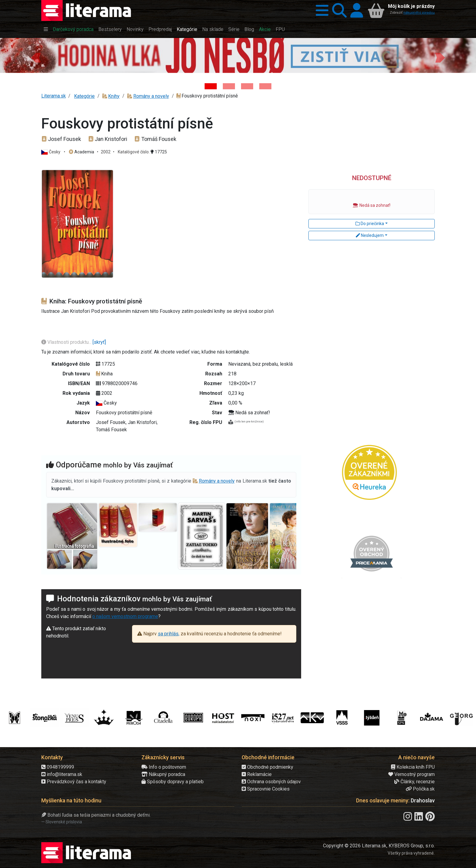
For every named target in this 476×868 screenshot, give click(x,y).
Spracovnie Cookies (266, 789)
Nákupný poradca (163, 774)
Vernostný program (411, 774)
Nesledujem (370, 235)
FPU (280, 29)
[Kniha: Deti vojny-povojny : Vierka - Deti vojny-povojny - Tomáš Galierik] (247, 86)
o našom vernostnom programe (125, 616)
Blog (249, 29)
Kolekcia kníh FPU (413, 767)
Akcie (265, 29)
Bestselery (110, 29)
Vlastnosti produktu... (67, 342)
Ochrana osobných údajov (271, 782)
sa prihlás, (169, 634)
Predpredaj (160, 29)
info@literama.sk (62, 774)
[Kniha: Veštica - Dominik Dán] (229, 86)
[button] (320, 10)
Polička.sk (420, 789)
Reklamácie (257, 774)
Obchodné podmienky (267, 767)
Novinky (135, 29)
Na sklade (213, 29)
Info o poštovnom (164, 767)
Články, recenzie (415, 782)
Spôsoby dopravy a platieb (173, 782)
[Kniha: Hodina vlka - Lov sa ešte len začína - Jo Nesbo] (211, 86)
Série (234, 29)
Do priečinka (370, 224)
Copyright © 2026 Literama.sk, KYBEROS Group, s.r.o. (379, 846)
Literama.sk (54, 96)
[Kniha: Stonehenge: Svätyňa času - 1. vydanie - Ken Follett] (265, 86)
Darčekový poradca (73, 29)
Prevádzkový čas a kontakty (74, 782)
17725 (159, 152)
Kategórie (187, 29)
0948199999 (58, 767)
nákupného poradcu (419, 13)
